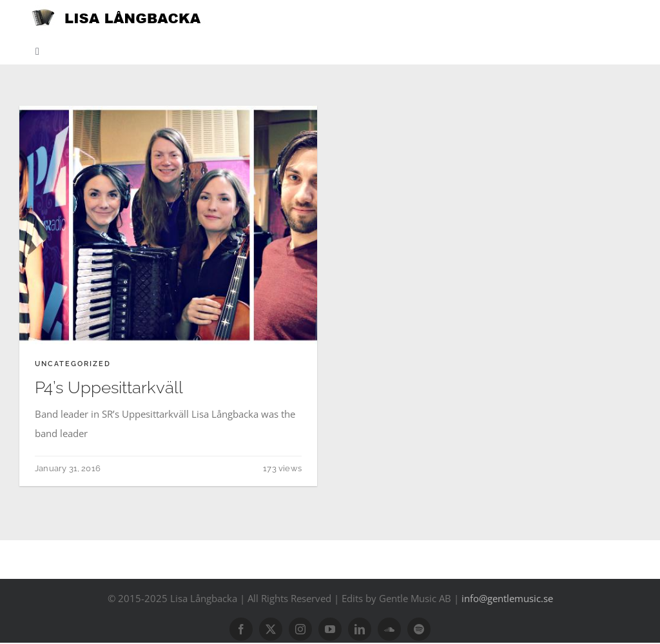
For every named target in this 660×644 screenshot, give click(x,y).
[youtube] (330, 629)
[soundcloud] (389, 629)
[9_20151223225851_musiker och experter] (168, 110)
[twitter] (271, 629)
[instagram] (300, 629)
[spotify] (419, 629)
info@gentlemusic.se (507, 598)
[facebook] (241, 629)
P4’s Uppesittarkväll (109, 387)
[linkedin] (360, 629)
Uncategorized (73, 364)
